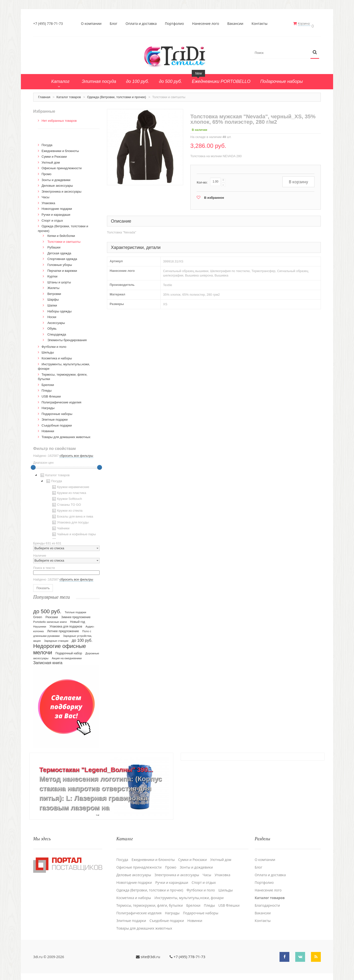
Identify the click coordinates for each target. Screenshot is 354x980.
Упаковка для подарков (66, 624)
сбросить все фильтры (76, 454)
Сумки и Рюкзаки (54, 155)
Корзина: (307, 23)
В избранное (214, 195)
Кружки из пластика (69, 491)
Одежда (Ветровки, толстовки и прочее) (117, 95)
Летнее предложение (63, 629)
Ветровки (54, 292)
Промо (46, 172)
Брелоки (48, 383)
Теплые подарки (75, 610)
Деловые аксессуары (57, 184)
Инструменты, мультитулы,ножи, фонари (189, 893)
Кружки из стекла (67, 509)
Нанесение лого (207, 24)
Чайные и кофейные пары (74, 532)
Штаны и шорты (59, 280)
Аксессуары (56, 321)
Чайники (60, 526)
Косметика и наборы (57, 356)
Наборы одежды (60, 309)
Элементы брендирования (67, 338)
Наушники (40, 624)
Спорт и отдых (52, 218)
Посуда (47, 143)
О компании (93, 24)
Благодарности (267, 901)
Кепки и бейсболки (61, 234)
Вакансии (237, 24)
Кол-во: (202, 180)
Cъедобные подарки (57, 423)
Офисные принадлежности (62, 166)
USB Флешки (51, 394)
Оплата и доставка (142, 24)
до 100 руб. (82, 638)
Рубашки (54, 245)
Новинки (48, 429)
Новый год (78, 620)
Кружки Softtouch (67, 497)
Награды (48, 406)
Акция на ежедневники (67, 656)
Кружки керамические (70, 485)
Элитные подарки (55, 418)
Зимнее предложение (76, 615)
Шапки (52, 303)
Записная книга (48, 661)
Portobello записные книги (50, 620)
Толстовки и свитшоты (64, 239)
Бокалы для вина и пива (72, 515)
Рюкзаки (52, 615)
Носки (52, 315)
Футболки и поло (54, 345)
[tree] (66, 504)
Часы (45, 195)
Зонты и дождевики (56, 178)
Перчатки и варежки (62, 268)
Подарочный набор (69, 651)
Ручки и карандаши (56, 212)
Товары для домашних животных (66, 435)
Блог (115, 24)
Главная (44, 95)
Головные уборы (60, 263)
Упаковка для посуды (70, 521)
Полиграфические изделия (61, 400)
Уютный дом (51, 160)
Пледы (47, 389)
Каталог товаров (69, 95)
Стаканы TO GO (66, 503)
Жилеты (53, 286)
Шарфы (53, 298)
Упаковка (48, 201)
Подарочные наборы (57, 412)
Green (38, 615)
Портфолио (176, 24)
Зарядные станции (56, 639)
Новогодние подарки (57, 207)
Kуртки (52, 274)
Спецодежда (57, 332)
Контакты (261, 24)
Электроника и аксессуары (61, 189)
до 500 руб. (47, 609)
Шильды (48, 350)
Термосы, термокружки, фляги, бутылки (150, 901)
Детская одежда (59, 251)
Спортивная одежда (62, 257)
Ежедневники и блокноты (60, 149)
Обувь (52, 327)
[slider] (33, 465)
